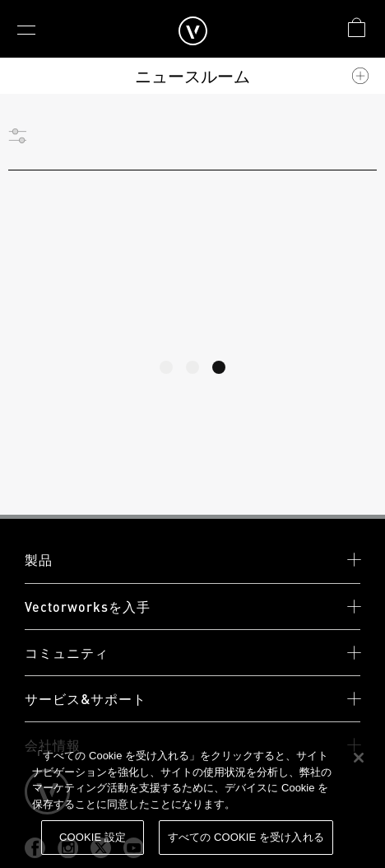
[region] (192, 800)
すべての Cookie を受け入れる (246, 837)
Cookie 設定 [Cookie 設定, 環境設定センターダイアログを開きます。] (93, 837)
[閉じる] (359, 758)
